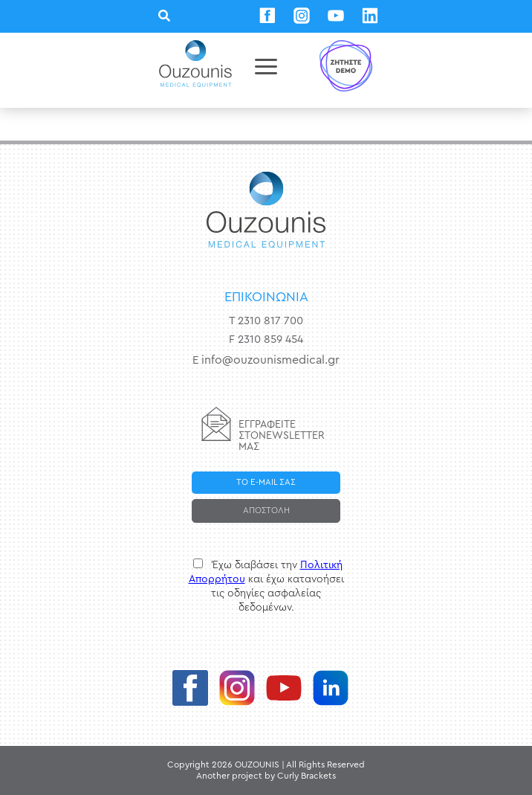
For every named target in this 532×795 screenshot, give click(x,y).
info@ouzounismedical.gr (270, 360)
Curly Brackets (306, 776)
